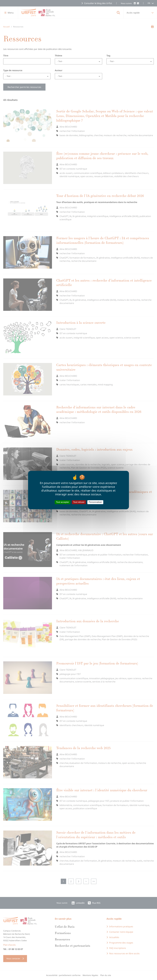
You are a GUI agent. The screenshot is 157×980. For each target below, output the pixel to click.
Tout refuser (79, 502)
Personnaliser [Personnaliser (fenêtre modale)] (95, 502)
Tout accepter (63, 502)
